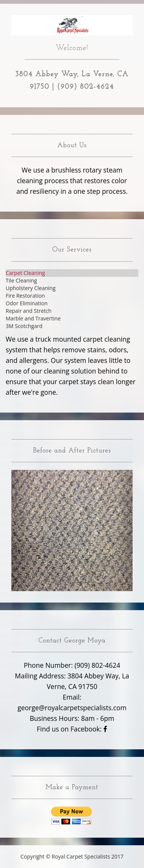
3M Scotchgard (24, 326)
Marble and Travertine (33, 318)
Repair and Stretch (29, 311)
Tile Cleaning (21, 280)
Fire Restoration (25, 296)
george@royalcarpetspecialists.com (72, 708)
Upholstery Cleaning (31, 288)
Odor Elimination (27, 303)
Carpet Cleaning (25, 273)
